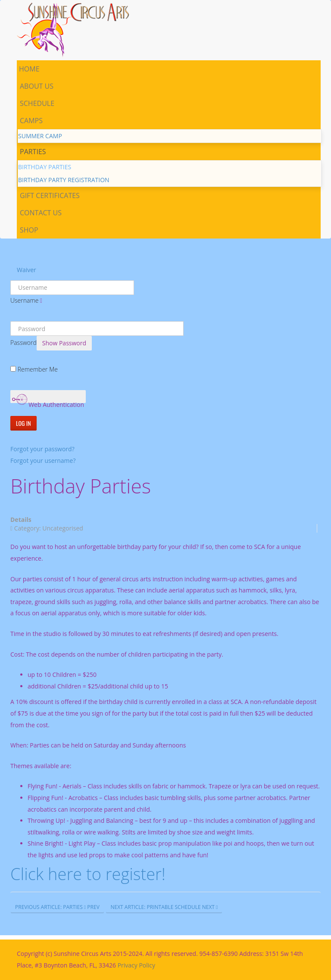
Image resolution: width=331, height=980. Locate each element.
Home (29, 69)
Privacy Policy (136, 965)
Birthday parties (45, 167)
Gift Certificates (50, 195)
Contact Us (41, 213)
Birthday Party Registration (64, 180)
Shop (29, 230)
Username (24, 300)
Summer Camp (40, 136)
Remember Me (38, 369)
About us (37, 86)
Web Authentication (48, 398)
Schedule (37, 103)
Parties (33, 152)
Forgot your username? (43, 461)
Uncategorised (63, 528)
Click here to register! (88, 874)
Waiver (27, 270)
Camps (31, 121)
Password (23, 343)
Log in (23, 423)
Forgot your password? (42, 449)
